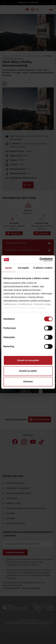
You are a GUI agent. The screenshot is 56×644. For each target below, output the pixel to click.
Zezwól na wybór (28, 371)
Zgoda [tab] (8, 268)
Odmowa (28, 381)
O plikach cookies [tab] (43, 268)
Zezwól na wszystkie (28, 360)
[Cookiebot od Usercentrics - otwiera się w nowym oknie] (40, 259)
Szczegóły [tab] (23, 268)
